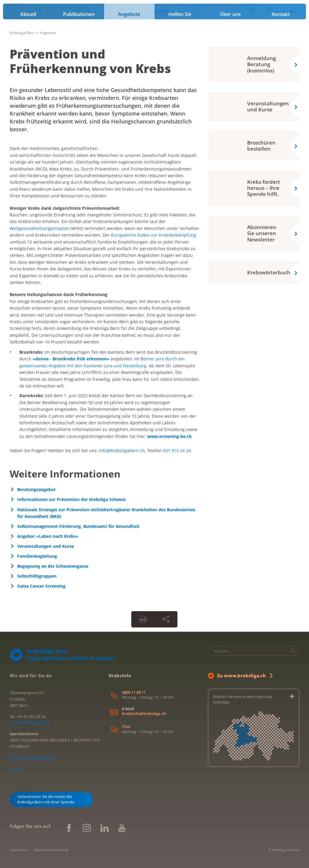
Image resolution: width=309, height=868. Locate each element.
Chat (126, 727)
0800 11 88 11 (134, 692)
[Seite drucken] (143, 619)
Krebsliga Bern (22, 33)
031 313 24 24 (177, 450)
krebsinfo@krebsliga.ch (144, 714)
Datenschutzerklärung (51, 850)
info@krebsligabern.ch (122, 450)
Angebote (129, 14)
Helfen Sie (180, 14)
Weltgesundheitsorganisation (39, 228)
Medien (16, 769)
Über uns (230, 14)
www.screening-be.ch (169, 436)
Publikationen (79, 14)
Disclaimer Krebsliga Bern (32, 758)
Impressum (18, 850)
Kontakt (281, 14)
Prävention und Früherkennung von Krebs (90, 61)
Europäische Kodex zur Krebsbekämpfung (154, 235)
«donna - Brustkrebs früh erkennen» (71, 359)
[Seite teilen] (166, 619)
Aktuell (28, 14)
